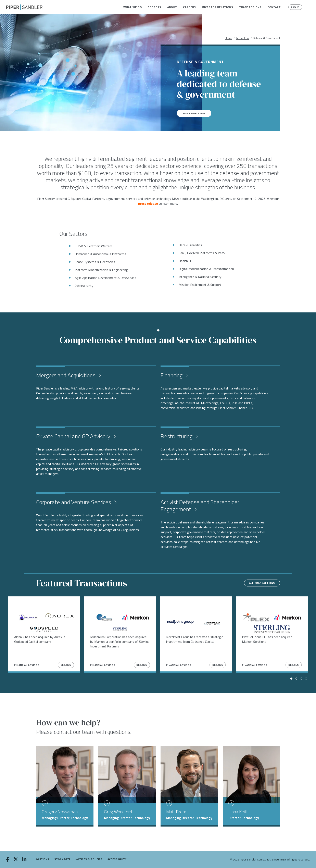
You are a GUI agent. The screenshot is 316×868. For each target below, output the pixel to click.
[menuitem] (133, 7)
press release (148, 203)
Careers (189, 7)
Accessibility (117, 859)
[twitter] (16, 860)
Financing (172, 375)
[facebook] (8, 860)
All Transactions (259, 583)
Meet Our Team (195, 113)
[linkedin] (24, 860)
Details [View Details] (66, 665)
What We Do (133, 7)
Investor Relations (218, 7)
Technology (243, 38)
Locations (42, 859)
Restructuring (177, 436)
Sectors (155, 7)
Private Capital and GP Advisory (74, 436)
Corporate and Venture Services (74, 502)
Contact (274, 7)
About (172, 7)
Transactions (250, 7)
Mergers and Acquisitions (66, 375)
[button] (133, 7)
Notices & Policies (89, 859)
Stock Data (62, 859)
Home (229, 38)
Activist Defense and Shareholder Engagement (200, 506)
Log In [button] (294, 7)
